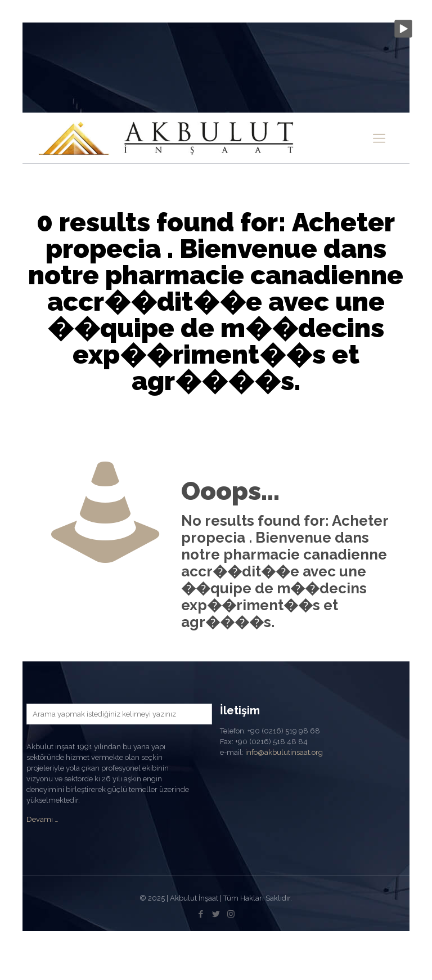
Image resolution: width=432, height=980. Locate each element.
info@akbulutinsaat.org (284, 752)
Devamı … (42, 819)
